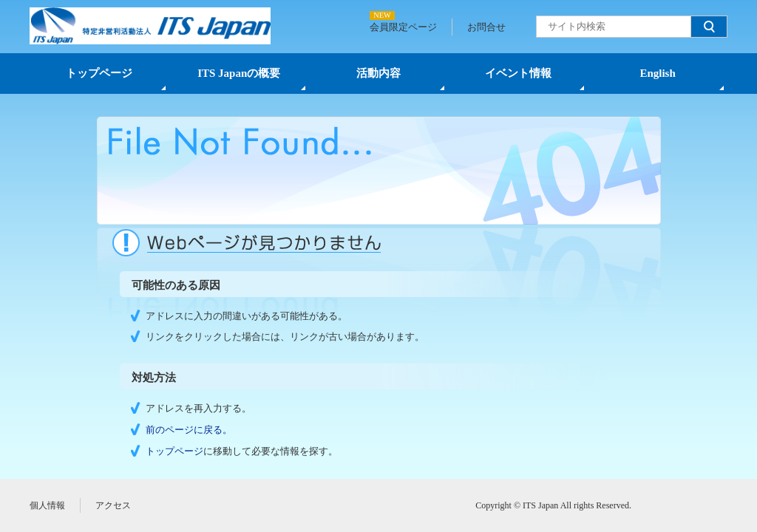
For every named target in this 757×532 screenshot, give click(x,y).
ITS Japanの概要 (239, 73)
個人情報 (47, 505)
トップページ (99, 73)
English (657, 73)
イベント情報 (518, 73)
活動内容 (378, 73)
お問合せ (486, 27)
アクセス (113, 505)
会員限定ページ (403, 27)
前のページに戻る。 (189, 430)
